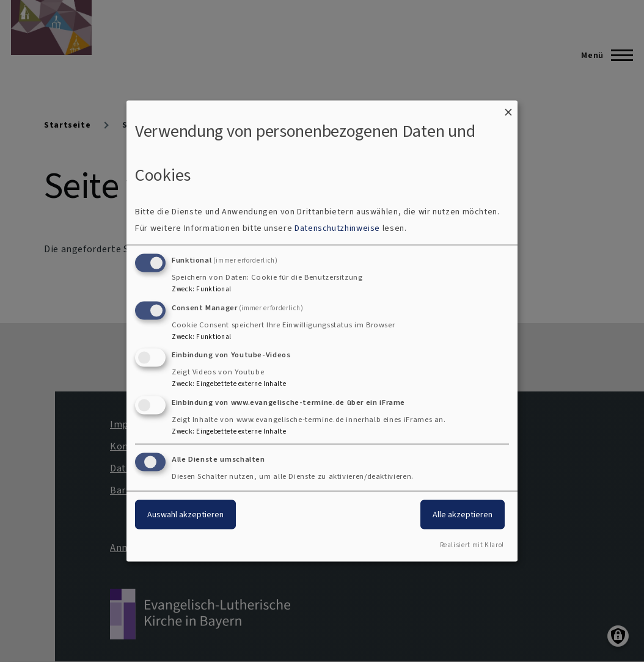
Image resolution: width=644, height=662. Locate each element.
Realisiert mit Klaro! (472, 544)
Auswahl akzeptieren (185, 515)
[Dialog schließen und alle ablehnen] (508, 108)
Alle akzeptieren (463, 515)
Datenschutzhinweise (337, 227)
